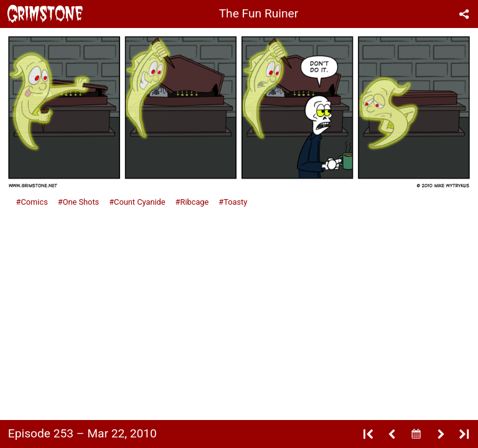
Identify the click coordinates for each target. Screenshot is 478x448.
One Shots (81, 202)
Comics (34, 202)
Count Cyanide (140, 202)
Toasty (235, 202)
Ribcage (195, 202)
